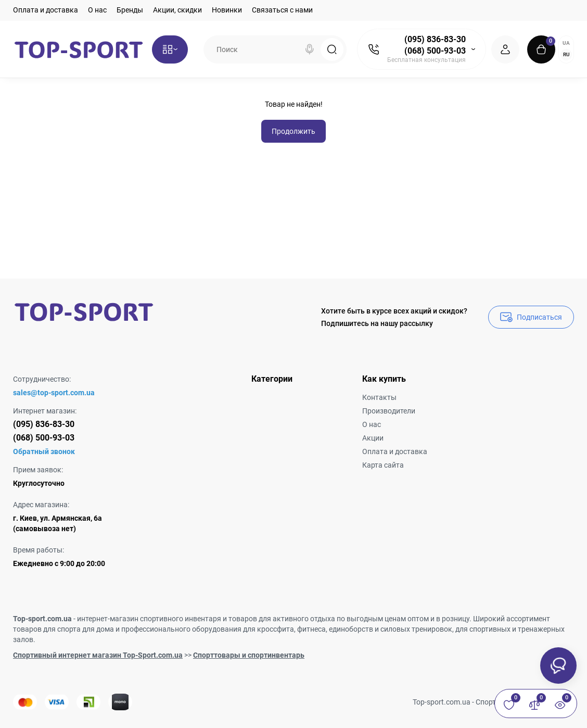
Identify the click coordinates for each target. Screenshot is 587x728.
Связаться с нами (282, 10)
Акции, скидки (177, 10)
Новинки (227, 10)
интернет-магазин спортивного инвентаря (149, 619)
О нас (97, 10)
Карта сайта (383, 465)
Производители (389, 411)
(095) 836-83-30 (435, 39)
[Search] (310, 49)
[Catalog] (170, 49)
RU (566, 54)
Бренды (130, 10)
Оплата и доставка (46, 10)
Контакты (379, 397)
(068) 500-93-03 (435, 51)
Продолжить (293, 131)
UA (566, 43)
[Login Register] (505, 49)
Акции (373, 438)
